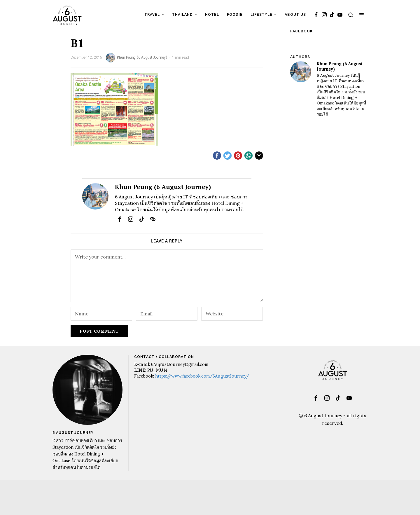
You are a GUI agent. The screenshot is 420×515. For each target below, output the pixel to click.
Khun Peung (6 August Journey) (137, 58)
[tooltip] (316, 15)
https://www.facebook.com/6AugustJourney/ (202, 376)
